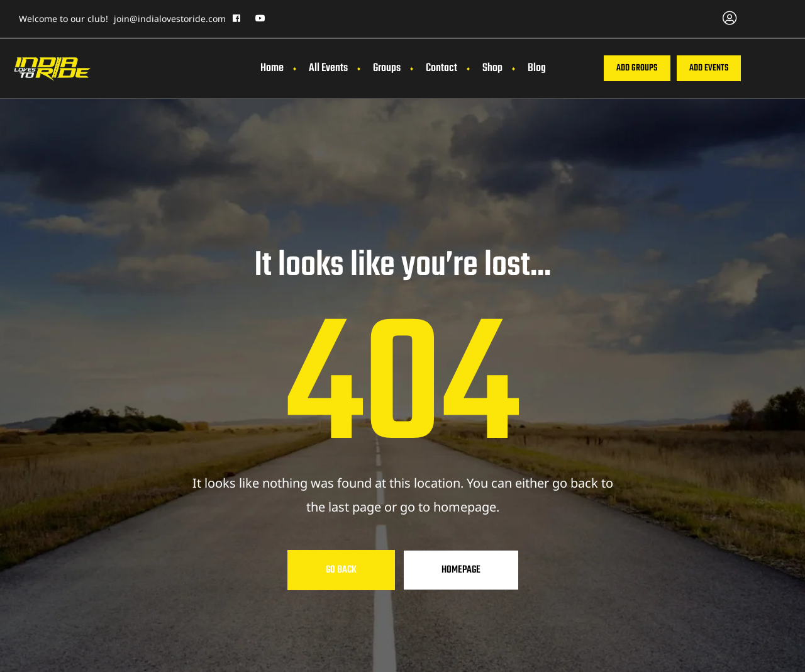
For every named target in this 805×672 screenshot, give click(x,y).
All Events (328, 68)
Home (272, 68)
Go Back (341, 570)
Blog (537, 68)
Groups (387, 68)
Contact (441, 68)
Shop (492, 68)
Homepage (461, 570)
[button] (637, 69)
